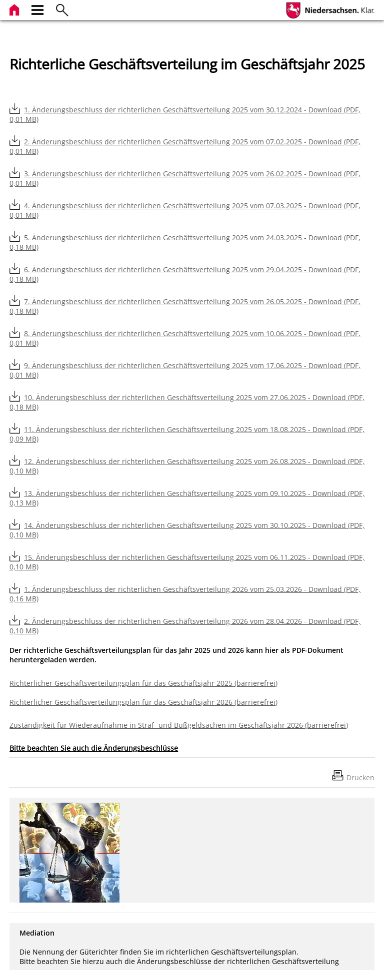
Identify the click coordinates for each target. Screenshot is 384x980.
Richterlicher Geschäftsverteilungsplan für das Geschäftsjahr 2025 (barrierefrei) (143, 683)
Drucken (360, 777)
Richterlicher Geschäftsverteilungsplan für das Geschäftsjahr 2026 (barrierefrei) (143, 702)
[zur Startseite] (15, 9)
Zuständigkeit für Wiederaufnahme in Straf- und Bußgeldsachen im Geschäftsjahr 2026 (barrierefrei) (179, 725)
